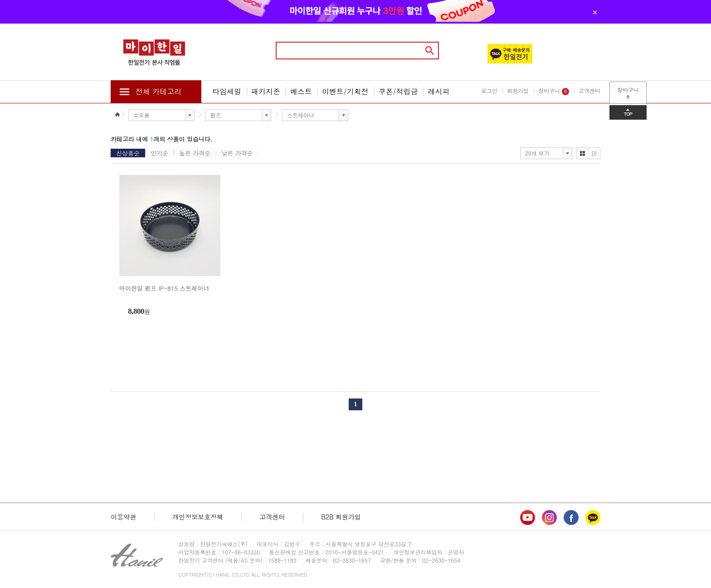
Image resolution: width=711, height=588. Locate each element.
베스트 (301, 91)
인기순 (159, 153)
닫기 (595, 12)
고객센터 (589, 90)
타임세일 (227, 91)
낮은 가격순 (237, 153)
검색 (430, 51)
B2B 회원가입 (341, 517)
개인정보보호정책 (198, 517)
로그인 (489, 90)
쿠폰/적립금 (398, 91)
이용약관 (123, 517)
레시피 (438, 91)
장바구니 (554, 91)
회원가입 (518, 90)
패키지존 (266, 91)
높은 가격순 (195, 153)
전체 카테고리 (158, 91)
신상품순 (128, 153)
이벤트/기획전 (345, 91)
